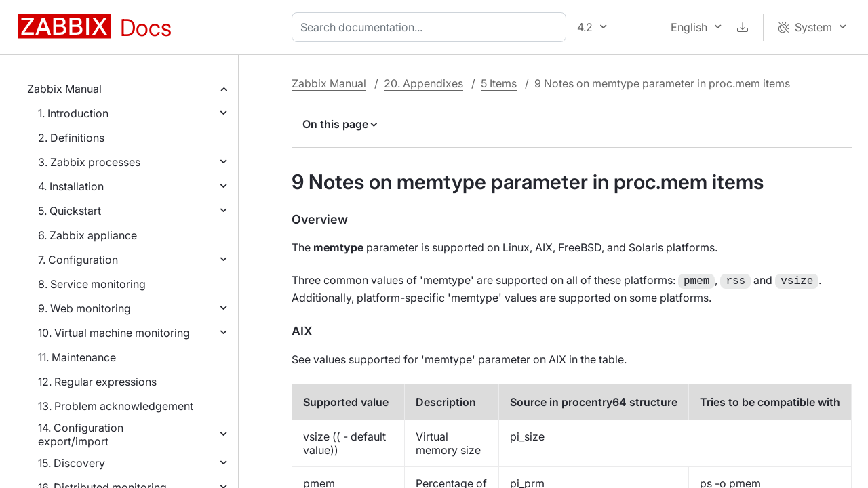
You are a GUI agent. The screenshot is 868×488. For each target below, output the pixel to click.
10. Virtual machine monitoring (114, 333)
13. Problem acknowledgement (116, 406)
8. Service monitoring (92, 284)
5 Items (499, 83)
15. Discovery (72, 463)
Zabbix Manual (64, 89)
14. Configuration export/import (81, 434)
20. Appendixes (423, 83)
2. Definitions (71, 138)
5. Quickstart (70, 211)
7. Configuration (78, 260)
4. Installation (71, 186)
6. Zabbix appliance (87, 235)
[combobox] (432, 27)
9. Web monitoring (84, 308)
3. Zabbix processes (89, 162)
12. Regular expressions (97, 382)
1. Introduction (73, 113)
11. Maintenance (77, 357)
